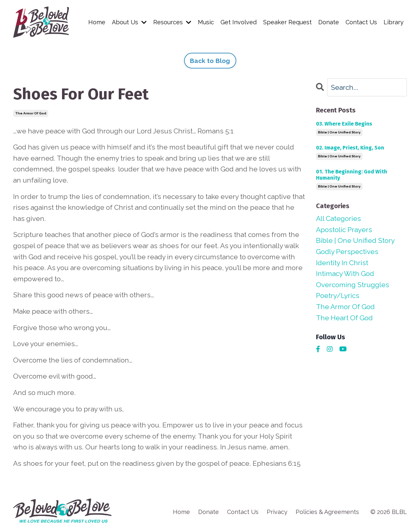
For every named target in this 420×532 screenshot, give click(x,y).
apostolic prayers (344, 230)
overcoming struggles (353, 285)
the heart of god (344, 318)
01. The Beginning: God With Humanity (352, 175)
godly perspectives (347, 252)
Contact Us (361, 22)
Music (206, 22)
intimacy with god (345, 274)
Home (97, 22)
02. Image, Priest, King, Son (350, 148)
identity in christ (342, 263)
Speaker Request (287, 22)
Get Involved (239, 22)
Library (394, 22)
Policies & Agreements (327, 512)
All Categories (338, 218)
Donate (329, 22)
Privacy (277, 512)
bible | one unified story (339, 132)
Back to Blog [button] (210, 61)
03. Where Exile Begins (344, 124)
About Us (129, 22)
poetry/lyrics (338, 296)
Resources (172, 22)
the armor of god (31, 113)
